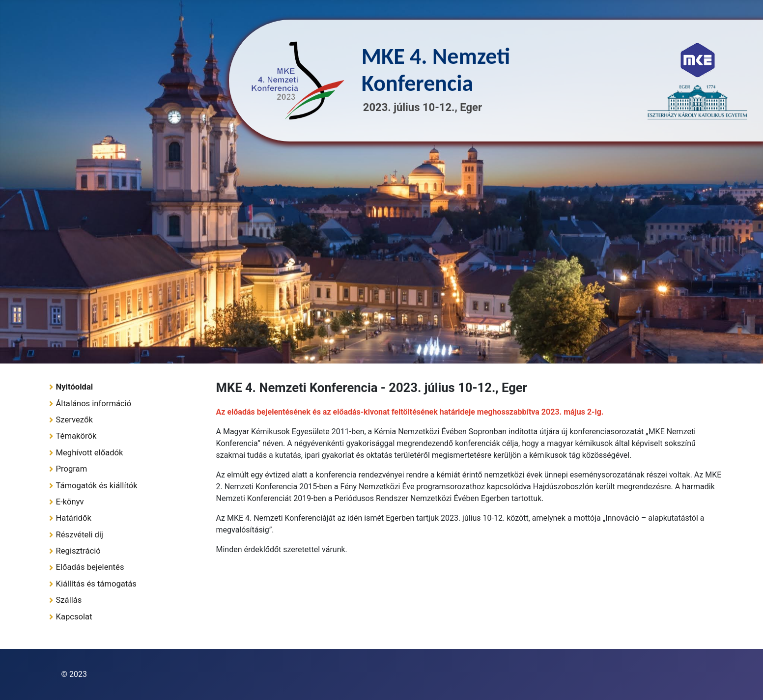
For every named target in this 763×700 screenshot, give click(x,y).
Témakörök (76, 436)
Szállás (69, 600)
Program (72, 469)
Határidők (74, 518)
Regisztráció (78, 551)
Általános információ (94, 404)
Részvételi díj (80, 535)
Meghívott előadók (90, 453)
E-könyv (70, 502)
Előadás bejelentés (90, 567)
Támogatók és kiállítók (97, 486)
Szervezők (74, 420)
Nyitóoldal (75, 387)
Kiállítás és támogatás (96, 584)
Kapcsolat (74, 617)
